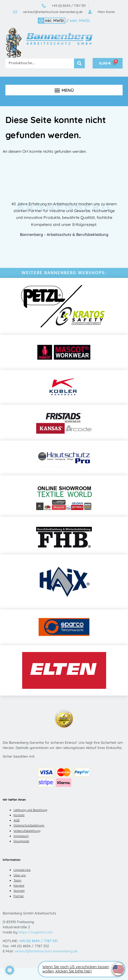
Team (17, 880)
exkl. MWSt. (80, 21)
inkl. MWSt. (55, 21)
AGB (16, 820)
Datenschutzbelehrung (29, 825)
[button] (64, 90)
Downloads (21, 841)
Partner (19, 896)
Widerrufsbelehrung (27, 831)
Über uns (20, 875)
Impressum (21, 836)
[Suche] (79, 63)
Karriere (19, 885)
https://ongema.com (36, 932)
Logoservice (22, 870)
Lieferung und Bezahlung (30, 810)
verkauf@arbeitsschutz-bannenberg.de (46, 951)
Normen (19, 891)
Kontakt (19, 815)
